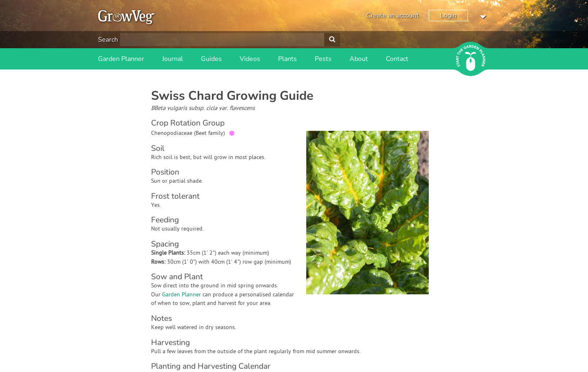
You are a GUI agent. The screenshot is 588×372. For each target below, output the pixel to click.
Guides (211, 59)
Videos (250, 59)
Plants (287, 59)
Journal (173, 59)
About (359, 59)
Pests (323, 59)
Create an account (393, 16)
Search (108, 40)
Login (448, 16)
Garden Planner (121, 59)
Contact (397, 59)
